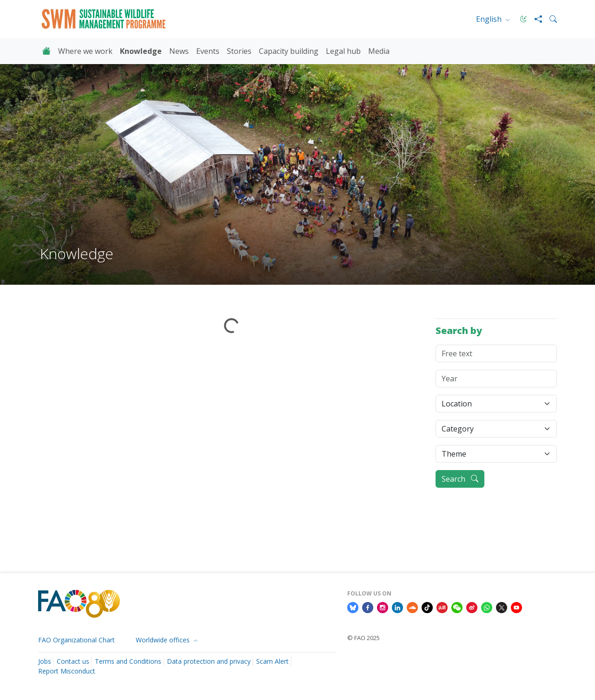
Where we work (85, 51)
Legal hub (343, 51)
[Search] (549, 19)
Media (379, 51)
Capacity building (289, 51)
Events (208, 51)
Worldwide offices (164, 640)
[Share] (535, 19)
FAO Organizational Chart (76, 640)
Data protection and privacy (209, 661)
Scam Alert (272, 661)
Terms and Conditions (128, 661)
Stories (239, 51)
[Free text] (496, 353)
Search (460, 479)
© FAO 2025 (364, 638)
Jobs (45, 661)
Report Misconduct (67, 671)
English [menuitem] (490, 19)
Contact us (73, 661)
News (179, 51)
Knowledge (141, 51)
